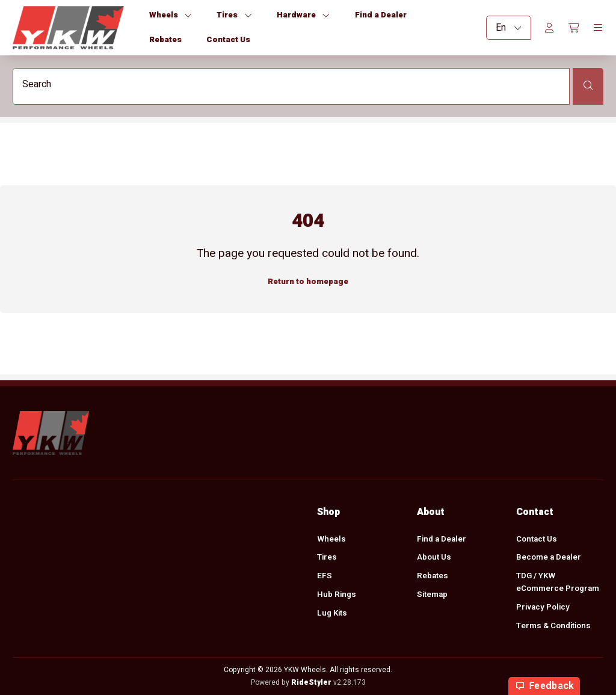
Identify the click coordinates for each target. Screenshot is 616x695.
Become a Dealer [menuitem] (549, 558)
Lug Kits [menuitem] (332, 614)
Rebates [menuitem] (433, 576)
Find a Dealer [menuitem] (442, 539)
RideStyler (311, 682)
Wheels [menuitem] (331, 539)
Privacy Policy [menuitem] (543, 607)
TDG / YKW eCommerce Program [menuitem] (558, 583)
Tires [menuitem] (327, 558)
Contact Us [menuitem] (537, 539)
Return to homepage (308, 281)
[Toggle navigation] (598, 28)
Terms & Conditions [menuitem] (553, 626)
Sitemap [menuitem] (432, 595)
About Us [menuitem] (434, 558)
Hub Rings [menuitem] (337, 595)
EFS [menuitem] (325, 576)
